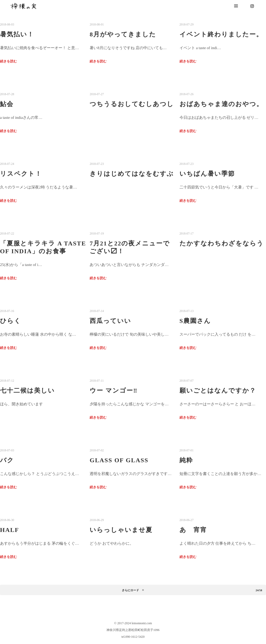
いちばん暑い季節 (207, 174)
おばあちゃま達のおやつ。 (221, 104)
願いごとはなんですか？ (218, 391)
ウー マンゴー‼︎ (114, 391)
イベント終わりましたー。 (221, 34)
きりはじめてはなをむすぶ (132, 174)
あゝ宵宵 (193, 530)
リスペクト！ (21, 174)
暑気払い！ (17, 34)
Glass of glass (119, 460)
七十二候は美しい (27, 391)
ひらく (11, 321)
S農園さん (195, 321)
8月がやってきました (123, 34)
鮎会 (7, 104)
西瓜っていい (110, 321)
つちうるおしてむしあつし (132, 104)
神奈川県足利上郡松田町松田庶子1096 (133, 630)
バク (7, 460)
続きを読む (8, 61)
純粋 (186, 460)
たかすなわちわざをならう (222, 243)
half (9, 530)
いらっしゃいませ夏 (121, 530)
